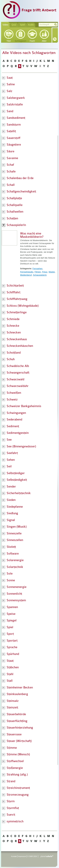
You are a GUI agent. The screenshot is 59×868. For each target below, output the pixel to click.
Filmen (38, 272)
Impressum (22, 856)
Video (5, 25)
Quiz (14, 25)
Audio (31, 25)
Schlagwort (21, 41)
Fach (32, 41)
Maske (52, 272)
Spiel (22, 25)
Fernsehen (38, 269)
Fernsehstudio (27, 272)
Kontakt (14, 856)
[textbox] (48, 25)
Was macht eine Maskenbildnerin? (32, 235)
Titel (9, 41)
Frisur (45, 272)
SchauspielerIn (40, 275)
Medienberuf (26, 275)
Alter (44, 41)
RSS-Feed (55, 39)
